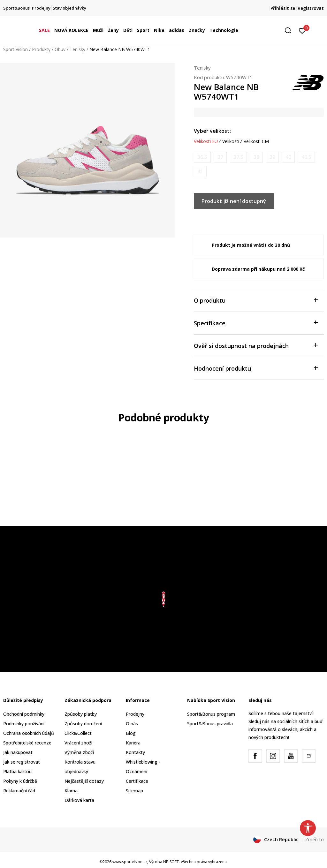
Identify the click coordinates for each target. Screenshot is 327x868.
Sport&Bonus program (211, 714)
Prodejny (135, 714)
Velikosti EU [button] (206, 141)
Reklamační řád (19, 791)
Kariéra (133, 743)
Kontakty (135, 752)
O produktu (256, 300)
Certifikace (137, 781)
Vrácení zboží (78, 743)
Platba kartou (17, 771)
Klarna (71, 791)
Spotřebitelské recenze (27, 743)
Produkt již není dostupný (234, 201)
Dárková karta (79, 800)
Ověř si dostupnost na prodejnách (256, 345)
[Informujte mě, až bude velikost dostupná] (202, 157)
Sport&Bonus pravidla (210, 724)
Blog (131, 733)
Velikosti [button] (231, 141)
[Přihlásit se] (302, 30)
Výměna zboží (79, 752)
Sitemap (134, 791)
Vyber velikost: (212, 131)
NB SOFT (171, 862)
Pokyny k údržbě (20, 781)
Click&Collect (78, 733)
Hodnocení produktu (256, 368)
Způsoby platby (81, 714)
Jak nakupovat (18, 752)
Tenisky (77, 49)
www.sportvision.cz (130, 862)
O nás (132, 724)
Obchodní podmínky (24, 714)
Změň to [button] (315, 839)
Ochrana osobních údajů (29, 733)
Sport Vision (15, 49)
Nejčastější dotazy (84, 781)
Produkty (41, 49)
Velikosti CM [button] (256, 141)
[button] (290, 30)
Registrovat (311, 8)
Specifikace (256, 323)
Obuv (60, 49)
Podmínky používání (24, 724)
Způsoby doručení (83, 724)
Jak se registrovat (22, 762)
